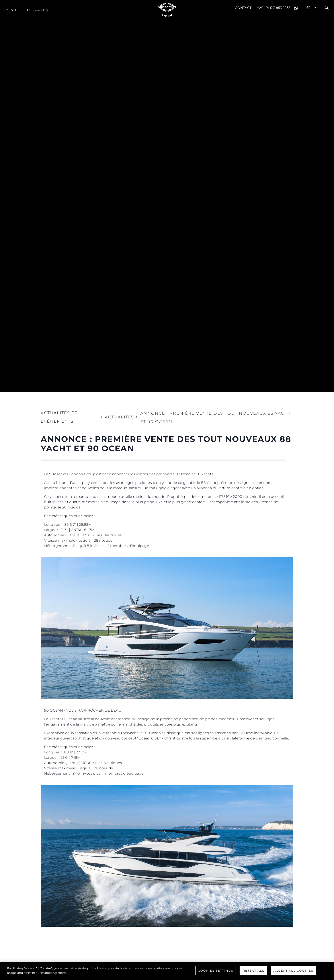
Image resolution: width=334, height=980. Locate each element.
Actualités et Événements (59, 417)
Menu (11, 10)
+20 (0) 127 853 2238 (274, 8)
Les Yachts (37, 10)
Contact (243, 8)
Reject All (254, 971)
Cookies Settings (216, 971)
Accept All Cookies (293, 971)
